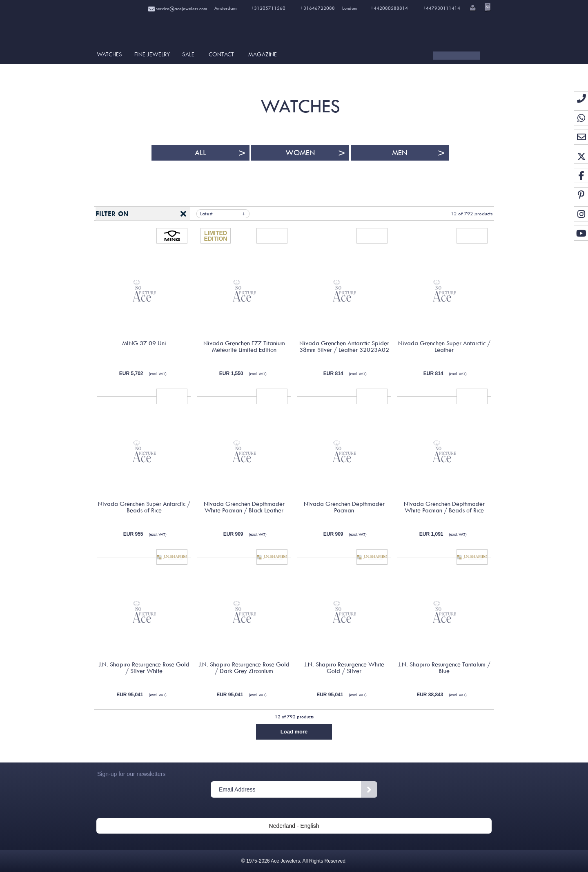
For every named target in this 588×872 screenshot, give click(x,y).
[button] (472, 9)
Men (400, 153)
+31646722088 (317, 8)
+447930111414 (441, 8)
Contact (221, 54)
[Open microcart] (487, 7)
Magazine (263, 54)
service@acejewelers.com (178, 9)
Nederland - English (294, 826)
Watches (109, 54)
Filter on (112, 214)
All (200, 153)
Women (300, 153)
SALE (188, 54)
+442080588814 (389, 8)
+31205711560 (267, 8)
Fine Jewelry (152, 54)
